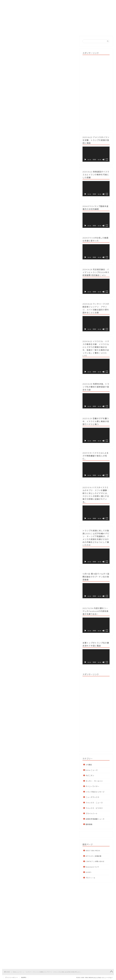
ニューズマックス (92, 797)
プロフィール (90, 878)
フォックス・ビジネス (94, 808)
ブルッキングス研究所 (53, 479)
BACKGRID (39, 112)
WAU (19, 182)
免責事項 (24, 977)
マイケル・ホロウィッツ (24, 394)
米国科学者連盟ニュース (95, 819)
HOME (13, 31)
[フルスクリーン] (107, 160)
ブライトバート (92, 814)
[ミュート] (104, 160)
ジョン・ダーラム (14, 217)
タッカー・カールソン (94, 781)
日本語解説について (15, 753)
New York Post (28, 118)
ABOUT (36, 31)
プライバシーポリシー (11, 977)
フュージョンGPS (14, 347)
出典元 (15, 112)
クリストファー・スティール (61, 328)
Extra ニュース (11, 40)
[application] (96, 154)
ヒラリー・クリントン (42, 344)
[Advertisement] (96, 92)
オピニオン (90, 776)
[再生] (85, 160)
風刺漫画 (89, 824)
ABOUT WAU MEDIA (93, 851)
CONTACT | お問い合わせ (95, 861)
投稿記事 (58, 31)
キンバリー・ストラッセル (20, 121)
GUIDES (80, 31)
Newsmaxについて (92, 867)
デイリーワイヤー (92, 786)
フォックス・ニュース (94, 803)
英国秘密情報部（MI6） (25, 328)
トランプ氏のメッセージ (95, 792)
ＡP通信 (89, 765)
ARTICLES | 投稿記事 (93, 856)
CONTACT (102, 31)
